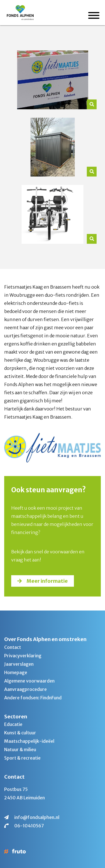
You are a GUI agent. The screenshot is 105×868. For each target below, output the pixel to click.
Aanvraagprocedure (25, 689)
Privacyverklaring (23, 656)
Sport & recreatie (22, 758)
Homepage (16, 672)
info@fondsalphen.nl (37, 817)
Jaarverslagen (19, 664)
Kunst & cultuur (20, 733)
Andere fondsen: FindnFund (33, 698)
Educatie (13, 724)
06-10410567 (29, 826)
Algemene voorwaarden (29, 681)
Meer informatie (47, 581)
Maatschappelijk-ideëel (29, 741)
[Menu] (94, 16)
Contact (13, 647)
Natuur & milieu (20, 749)
